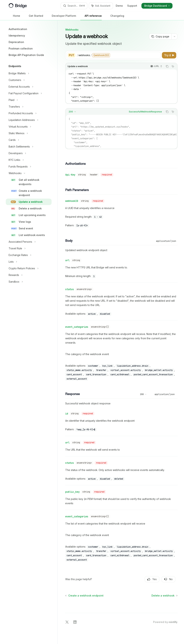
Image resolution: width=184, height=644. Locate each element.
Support (132, 6)
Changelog (115, 17)
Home (14, 17)
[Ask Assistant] (173, 66)
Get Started (34, 17)
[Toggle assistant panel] (101, 6)
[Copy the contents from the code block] (167, 66)
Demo (119, 6)
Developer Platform (62, 17)
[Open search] (74, 6)
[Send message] (173, 605)
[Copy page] (160, 37)
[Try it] (169, 55)
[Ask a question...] (121, 603)
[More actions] (174, 37)
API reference (91, 17)
